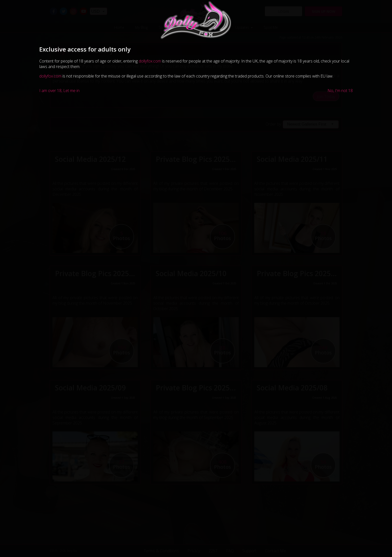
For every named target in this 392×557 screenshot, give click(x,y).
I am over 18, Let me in (59, 91)
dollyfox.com (150, 61)
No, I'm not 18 (340, 91)
